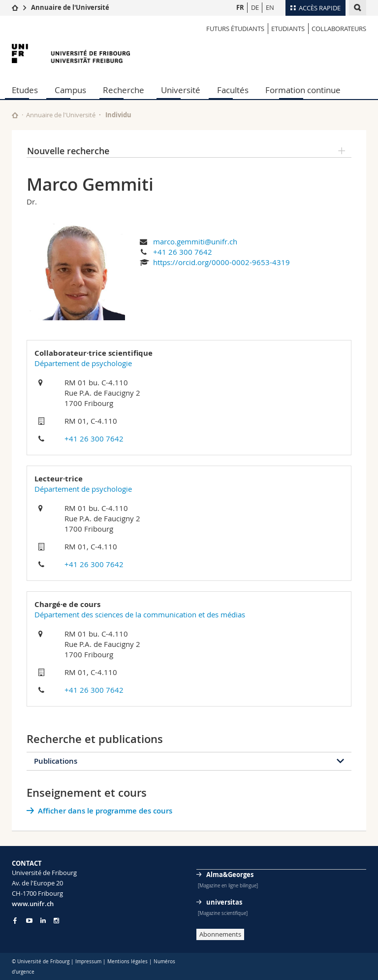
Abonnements (220, 934)
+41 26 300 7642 (183, 252)
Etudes (25, 90)
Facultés (233, 90)
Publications (56, 761)
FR (240, 7)
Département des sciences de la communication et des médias (140, 614)
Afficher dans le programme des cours (105, 811)
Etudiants (288, 29)
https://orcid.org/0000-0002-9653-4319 (221, 262)
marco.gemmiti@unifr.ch (195, 241)
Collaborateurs (339, 29)
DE (255, 7)
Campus (70, 90)
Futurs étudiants (235, 29)
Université (181, 90)
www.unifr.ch (33, 904)
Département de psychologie (83, 363)
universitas (224, 902)
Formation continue (303, 90)
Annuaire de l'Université (70, 7)
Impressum (88, 962)
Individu (118, 115)
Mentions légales (127, 962)
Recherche (124, 90)
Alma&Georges (230, 875)
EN (270, 7)
